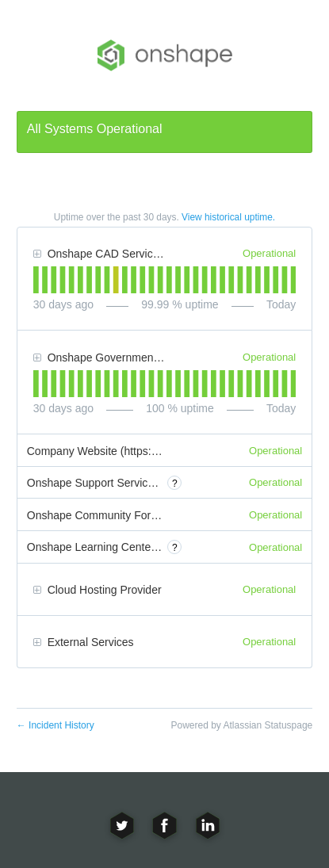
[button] (37, 255)
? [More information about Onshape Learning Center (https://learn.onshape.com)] (175, 548)
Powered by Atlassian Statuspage (241, 725)
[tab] (36, 280)
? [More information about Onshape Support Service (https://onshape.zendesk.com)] (175, 484)
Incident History (55, 725)
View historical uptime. (228, 217)
